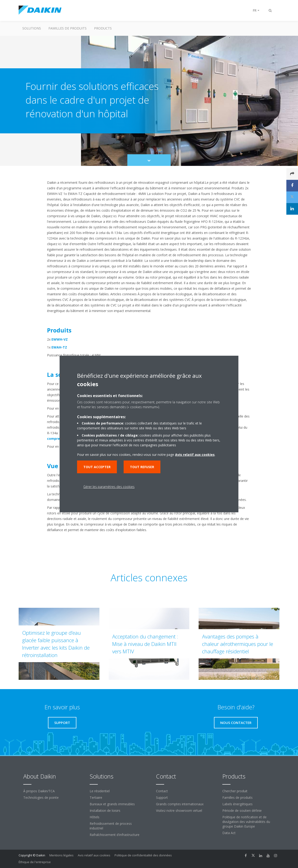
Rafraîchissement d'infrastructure (115, 835)
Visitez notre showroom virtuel (179, 810)
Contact (162, 791)
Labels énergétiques (237, 804)
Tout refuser (142, 467)
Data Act (229, 833)
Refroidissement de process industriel (111, 826)
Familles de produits (68, 28)
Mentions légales (61, 855)
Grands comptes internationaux (180, 804)
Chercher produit (235, 791)
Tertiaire (96, 797)
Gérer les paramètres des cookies (109, 487)
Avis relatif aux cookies (94, 855)
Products (103, 28)
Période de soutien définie (242, 810)
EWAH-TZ (59, 347)
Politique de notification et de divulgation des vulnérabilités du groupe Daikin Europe (246, 822)
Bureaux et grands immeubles (112, 804)
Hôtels (95, 817)
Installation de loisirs (105, 810)
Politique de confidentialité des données (143, 855)
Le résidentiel (100, 791)
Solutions (32, 28)
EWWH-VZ (60, 339)
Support (162, 797)
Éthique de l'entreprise (35, 862)
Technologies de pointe (41, 797)
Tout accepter (97, 467)
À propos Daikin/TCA (39, 791)
